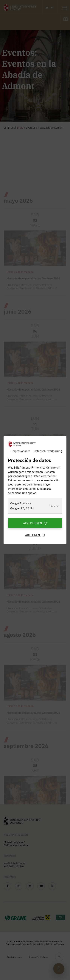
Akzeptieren (35, 523)
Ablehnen (35, 535)
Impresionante (21, 451)
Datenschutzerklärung (48, 451)
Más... (54, 506)
